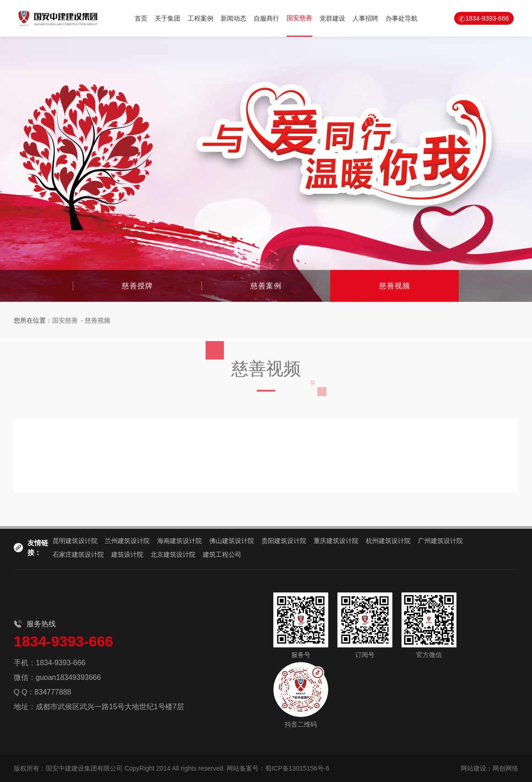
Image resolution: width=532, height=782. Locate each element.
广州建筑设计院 (440, 541)
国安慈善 (299, 18)
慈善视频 (395, 286)
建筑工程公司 (222, 554)
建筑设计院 (127, 554)
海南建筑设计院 (179, 541)
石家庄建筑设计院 (78, 554)
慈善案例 (266, 286)
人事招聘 (365, 18)
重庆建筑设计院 (336, 541)
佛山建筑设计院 (232, 541)
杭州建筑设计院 (388, 541)
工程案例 (201, 18)
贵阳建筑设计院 (284, 541)
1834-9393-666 (487, 18)
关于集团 (168, 18)
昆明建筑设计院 (75, 541)
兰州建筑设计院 (127, 541)
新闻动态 (233, 18)
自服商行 (266, 18)
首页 (141, 18)
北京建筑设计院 (173, 554)
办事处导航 (402, 18)
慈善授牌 (137, 286)
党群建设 (332, 18)
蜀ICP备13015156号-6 (297, 768)
